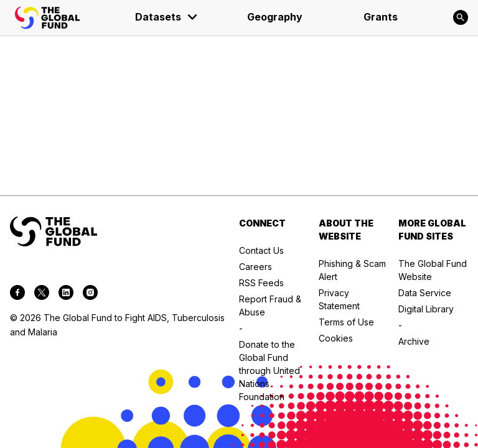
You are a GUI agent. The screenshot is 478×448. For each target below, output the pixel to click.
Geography (275, 17)
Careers (255, 267)
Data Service (425, 293)
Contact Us (261, 250)
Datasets (167, 17)
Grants (381, 17)
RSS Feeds (261, 283)
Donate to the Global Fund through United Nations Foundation (269, 371)
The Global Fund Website (433, 270)
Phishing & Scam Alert (352, 270)
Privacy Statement (339, 299)
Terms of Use (346, 322)
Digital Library (426, 309)
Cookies (336, 338)
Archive (414, 341)
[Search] (461, 17)
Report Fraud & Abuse (270, 306)
